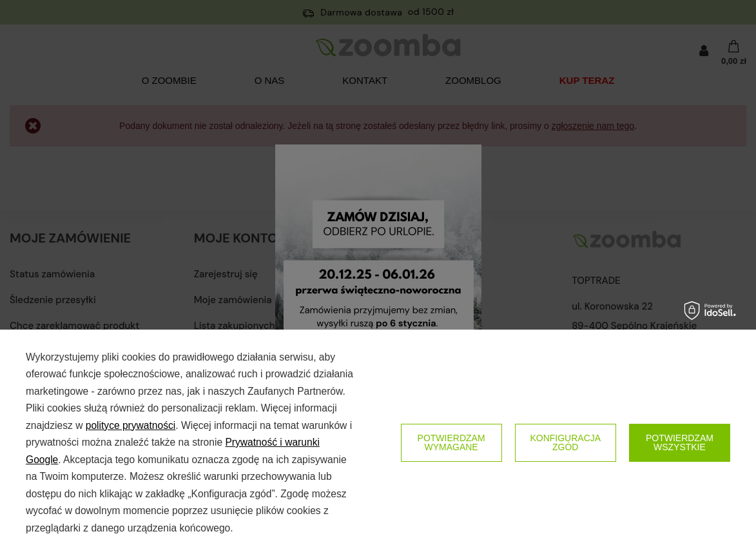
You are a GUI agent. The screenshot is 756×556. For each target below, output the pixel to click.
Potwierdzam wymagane (451, 442)
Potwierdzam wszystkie (680, 442)
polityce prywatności (131, 425)
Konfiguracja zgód (565, 442)
